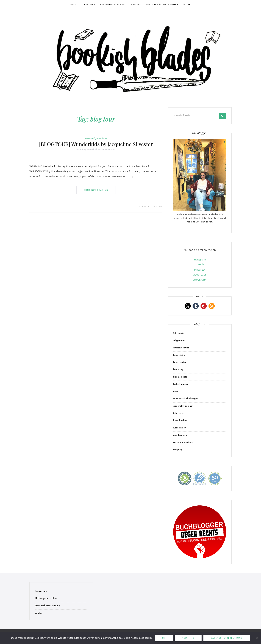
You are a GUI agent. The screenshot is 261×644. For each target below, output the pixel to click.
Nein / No (188, 638)
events (136, 5)
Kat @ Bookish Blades (91, 150)
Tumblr (200, 264)
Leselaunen (180, 428)
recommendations (113, 5)
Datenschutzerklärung (48, 606)
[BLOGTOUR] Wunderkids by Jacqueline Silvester (96, 144)
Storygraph (200, 280)
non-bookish (180, 435)
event (176, 391)
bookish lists (180, 377)
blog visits (179, 355)
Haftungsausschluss (46, 598)
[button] (188, 306)
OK (164, 638)
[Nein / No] (257, 638)
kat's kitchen (180, 421)
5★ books (179, 333)
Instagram (200, 259)
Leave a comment (151, 206)
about (74, 5)
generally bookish (96, 138)
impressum (41, 591)
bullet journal (181, 384)
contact (39, 613)
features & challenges (162, 5)
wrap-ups (178, 450)
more (187, 5)
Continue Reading (96, 190)
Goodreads (200, 274)
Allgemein (179, 341)
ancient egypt (181, 348)
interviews (179, 413)
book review (180, 362)
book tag (178, 370)
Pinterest (200, 269)
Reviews (89, 5)
